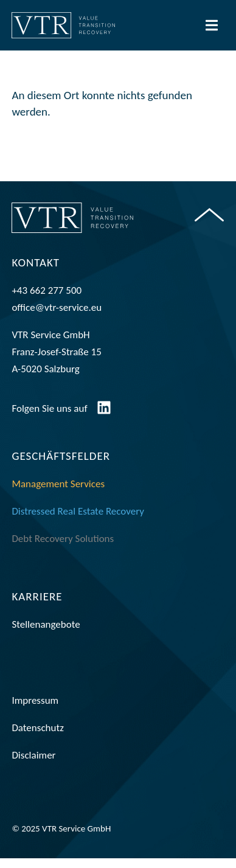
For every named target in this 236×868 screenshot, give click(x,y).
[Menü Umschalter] (212, 25)
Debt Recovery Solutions (63, 548)
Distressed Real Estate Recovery (78, 521)
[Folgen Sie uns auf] (104, 417)
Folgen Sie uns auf (49, 418)
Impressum (35, 710)
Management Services (58, 494)
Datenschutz (37, 738)
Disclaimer (33, 765)
